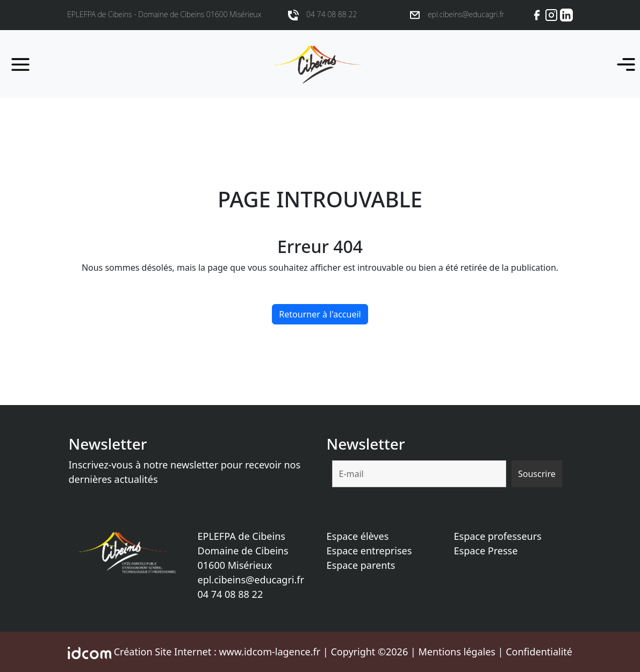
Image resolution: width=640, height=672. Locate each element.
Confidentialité (539, 652)
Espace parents (361, 565)
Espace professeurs (498, 536)
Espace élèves (358, 536)
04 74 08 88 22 (231, 594)
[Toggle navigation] (623, 64)
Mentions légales (456, 652)
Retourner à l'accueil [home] (320, 314)
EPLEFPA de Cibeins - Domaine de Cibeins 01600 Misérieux (164, 14)
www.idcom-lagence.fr (269, 652)
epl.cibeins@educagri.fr (251, 580)
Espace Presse (486, 551)
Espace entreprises (369, 551)
